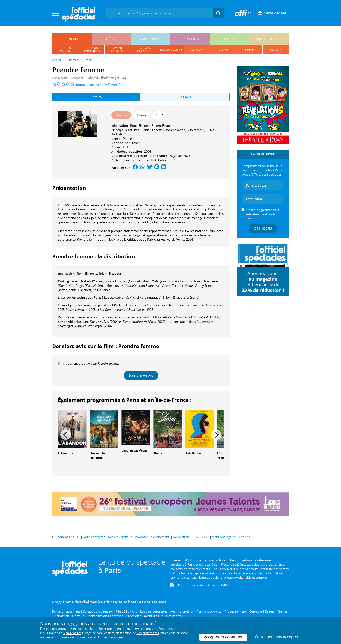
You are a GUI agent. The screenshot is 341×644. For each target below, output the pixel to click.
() (87, 281)
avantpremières (118, 50)
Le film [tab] (96, 97)
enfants (230, 39)
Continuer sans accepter (277, 637)
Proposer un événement (152, 537)
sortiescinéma (65, 50)
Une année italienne (97, 456)
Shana (158, 453)
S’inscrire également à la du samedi (262, 214)
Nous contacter (94, 537)
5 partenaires (72, 633)
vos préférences (148, 633)
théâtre (111, 39)
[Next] (216, 435)
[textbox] (159, 13)
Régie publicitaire (120, 537)
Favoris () (114, 85)
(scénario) (111, 297)
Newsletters (181, 537)
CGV (195, 537)
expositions (151, 39)
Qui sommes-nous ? (66, 537)
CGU (205, 537)
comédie (197, 50)
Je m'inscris (263, 228)
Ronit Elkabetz (140, 126)
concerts (190, 39)
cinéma (72, 39)
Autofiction (193, 453)
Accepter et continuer (223, 637)
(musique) (145, 297)
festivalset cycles (144, 50)
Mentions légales (224, 537)
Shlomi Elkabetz (163, 126)
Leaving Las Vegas (135, 450)
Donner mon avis (141, 375)
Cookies (245, 537)
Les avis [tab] (185, 97)
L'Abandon (66, 453)
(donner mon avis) (88, 85)
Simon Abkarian (174, 130)
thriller (249, 50)
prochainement (170, 50)
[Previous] (66, 435)
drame (223, 50)
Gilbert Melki (195, 130)
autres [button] (275, 50)
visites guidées (269, 39)
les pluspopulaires (92, 50)
